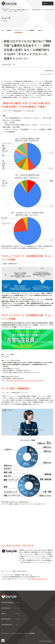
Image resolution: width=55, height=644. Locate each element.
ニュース (8, 8)
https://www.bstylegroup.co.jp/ (37, 579)
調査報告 (9, 30)
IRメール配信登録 (30, 633)
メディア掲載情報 (30, 30)
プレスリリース (18, 30)
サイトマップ (5, 633)
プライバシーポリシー (17, 633)
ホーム (3, 8)
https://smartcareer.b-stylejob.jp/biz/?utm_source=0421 (24, 381)
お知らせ (40, 30)
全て (3, 30)
